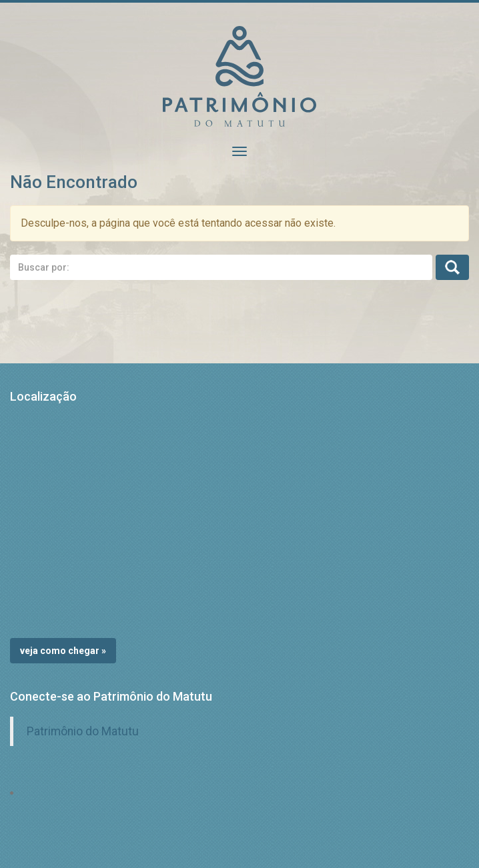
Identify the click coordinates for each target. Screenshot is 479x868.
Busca (452, 267)
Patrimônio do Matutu (83, 731)
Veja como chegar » (63, 651)
